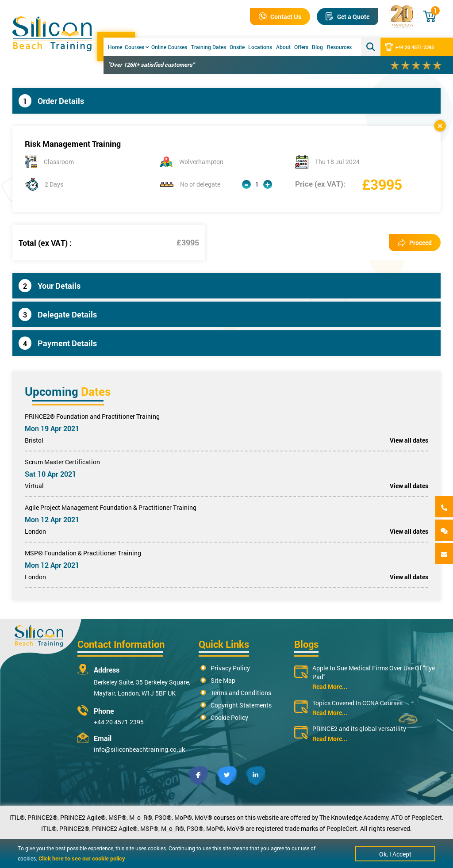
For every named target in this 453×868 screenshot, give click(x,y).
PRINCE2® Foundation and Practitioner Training (92, 416)
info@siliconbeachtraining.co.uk (139, 749)
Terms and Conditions (241, 693)
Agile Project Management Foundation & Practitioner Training (111, 507)
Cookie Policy (229, 717)
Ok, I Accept (395, 854)
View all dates (409, 440)
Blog (317, 47)
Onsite (237, 47)
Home (115, 47)
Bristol (34, 440)
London (35, 531)
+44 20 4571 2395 (409, 47)
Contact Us (280, 17)
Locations (260, 47)
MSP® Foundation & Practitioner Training (83, 553)
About (283, 47)
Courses (137, 47)
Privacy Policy (230, 668)
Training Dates (209, 47)
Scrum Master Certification (62, 462)
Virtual (34, 486)
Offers (301, 47)
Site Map (223, 680)
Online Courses (169, 47)
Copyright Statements (241, 705)
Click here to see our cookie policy (82, 858)
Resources (339, 47)
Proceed (415, 243)
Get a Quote (347, 17)
